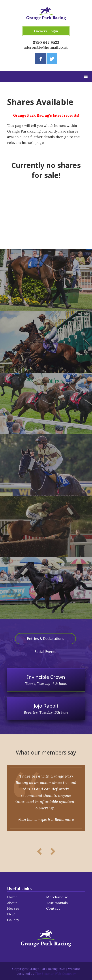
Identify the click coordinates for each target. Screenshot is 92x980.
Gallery (13, 920)
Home (12, 897)
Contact (53, 908)
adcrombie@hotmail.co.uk (46, 47)
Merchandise (57, 897)
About (12, 903)
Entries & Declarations (46, 639)
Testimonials (57, 903)
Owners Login (46, 31)
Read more (64, 819)
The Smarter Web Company (55, 974)
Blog (11, 914)
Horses (13, 908)
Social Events (45, 652)
